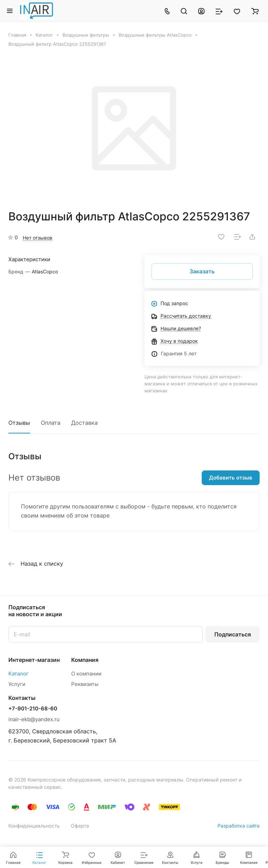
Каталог (18, 674)
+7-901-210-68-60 (33, 709)
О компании (86, 674)
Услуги (17, 684)
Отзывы (19, 423)
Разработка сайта (239, 826)
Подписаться (233, 634)
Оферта (80, 826)
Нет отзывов (38, 238)
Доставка (84, 423)
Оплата (51, 423)
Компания (85, 660)
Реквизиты (85, 684)
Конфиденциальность (34, 826)
